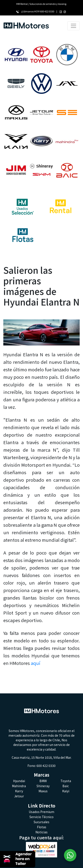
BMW (43, 781)
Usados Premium (41, 812)
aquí (36, 663)
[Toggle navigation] (73, 26)
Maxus (43, 791)
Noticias (41, 832)
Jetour (19, 796)
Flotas (42, 827)
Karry (19, 791)
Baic (66, 786)
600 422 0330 (47, 11)
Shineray (43, 786)
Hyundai (19, 781)
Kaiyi (66, 791)
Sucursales (41, 822)
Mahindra (19, 786)
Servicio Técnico (41, 817)
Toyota (66, 781)
